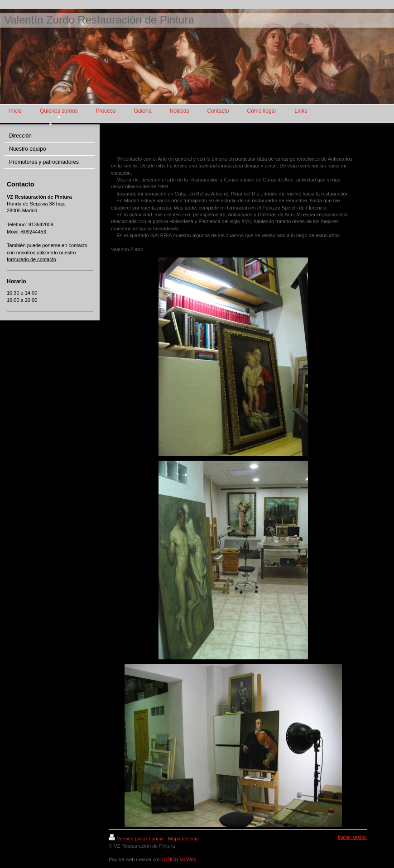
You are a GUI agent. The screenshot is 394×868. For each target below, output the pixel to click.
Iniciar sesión (352, 837)
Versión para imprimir (136, 839)
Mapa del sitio (183, 839)
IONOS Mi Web (179, 859)
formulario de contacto (31, 259)
